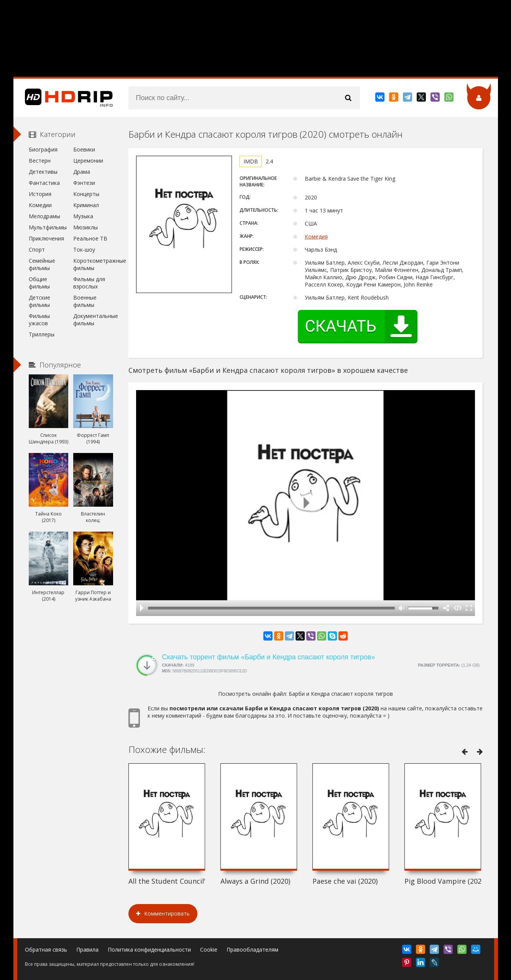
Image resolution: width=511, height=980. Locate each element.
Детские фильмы (39, 301)
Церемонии (88, 161)
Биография (43, 149)
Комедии (40, 205)
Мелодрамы (44, 216)
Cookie (209, 950)
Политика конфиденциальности (149, 950)
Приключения (46, 238)
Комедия (316, 236)
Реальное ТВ (90, 238)
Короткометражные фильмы (93, 264)
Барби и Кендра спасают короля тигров (341, 694)
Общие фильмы (39, 283)
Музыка (83, 216)
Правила (87, 950)
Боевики (84, 149)
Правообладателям (252, 950)
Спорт (37, 250)
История (40, 194)
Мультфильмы (48, 227)
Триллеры (42, 334)
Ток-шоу (84, 250)
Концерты (86, 194)
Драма (82, 172)
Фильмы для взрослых (89, 283)
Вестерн (40, 161)
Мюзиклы (85, 227)
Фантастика (44, 183)
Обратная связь (46, 950)
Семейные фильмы (42, 264)
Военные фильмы (85, 301)
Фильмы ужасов (39, 320)
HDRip (63, 98)
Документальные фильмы (93, 320)
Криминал (86, 205)
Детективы (43, 172)
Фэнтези (84, 183)
